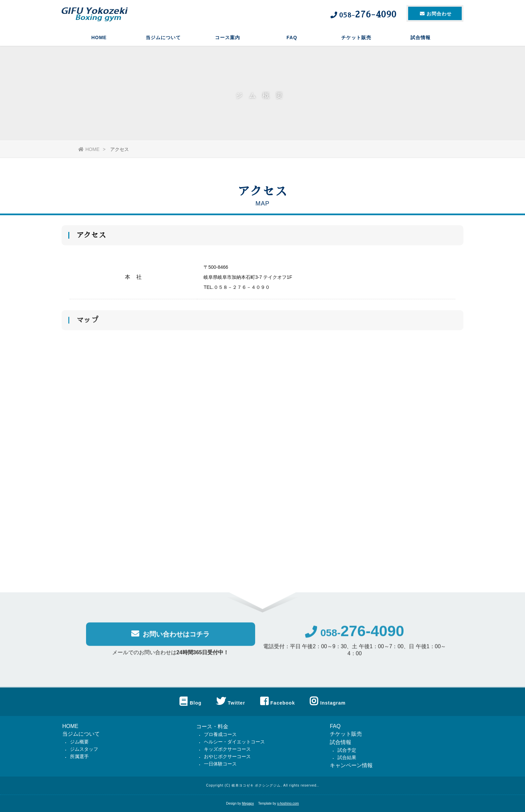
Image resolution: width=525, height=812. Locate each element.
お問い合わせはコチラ (170, 636)
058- (355, 635)
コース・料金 (212, 726)
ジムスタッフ (84, 749)
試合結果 (347, 757)
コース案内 (228, 38)
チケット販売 (356, 38)
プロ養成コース (220, 734)
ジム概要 (79, 742)
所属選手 (79, 756)
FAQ (292, 38)
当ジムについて (163, 38)
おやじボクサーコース (227, 756)
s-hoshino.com (288, 803)
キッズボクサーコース (227, 749)
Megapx (248, 803)
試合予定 (347, 750)
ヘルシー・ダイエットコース (234, 742)
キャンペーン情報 (351, 765)
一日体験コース (220, 764)
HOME (99, 38)
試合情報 (421, 38)
